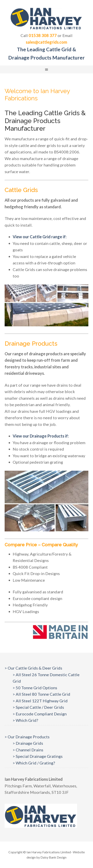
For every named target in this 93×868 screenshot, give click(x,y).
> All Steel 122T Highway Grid (40, 701)
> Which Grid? (25, 720)
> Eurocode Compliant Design (40, 714)
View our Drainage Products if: (41, 436)
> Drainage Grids (28, 743)
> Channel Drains (28, 750)
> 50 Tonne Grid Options (35, 688)
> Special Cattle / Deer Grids (38, 707)
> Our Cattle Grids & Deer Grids (33, 668)
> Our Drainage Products (27, 737)
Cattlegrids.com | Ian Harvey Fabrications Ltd (46, 18)
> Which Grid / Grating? (34, 763)
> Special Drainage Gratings (38, 756)
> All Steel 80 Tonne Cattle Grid (41, 694)
